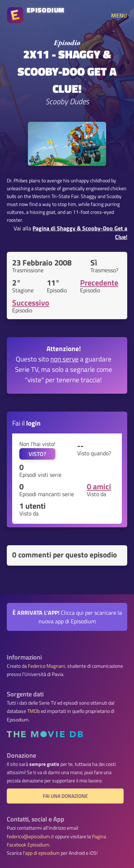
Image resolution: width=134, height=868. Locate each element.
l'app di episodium (41, 853)
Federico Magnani (46, 666)
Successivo (31, 303)
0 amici (99, 486)
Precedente (99, 283)
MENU (119, 15)
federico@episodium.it (30, 836)
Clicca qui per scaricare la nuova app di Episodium (67, 617)
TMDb (33, 711)
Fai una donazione (65, 796)
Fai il (26, 423)
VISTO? (37, 454)
